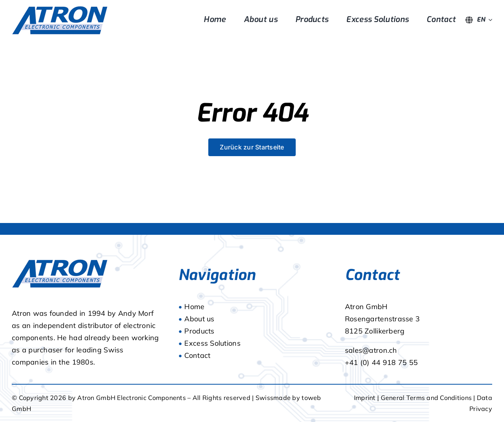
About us (199, 319)
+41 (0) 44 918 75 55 (381, 362)
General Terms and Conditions (427, 398)
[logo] (60, 8)
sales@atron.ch (371, 350)
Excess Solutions (212, 343)
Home (194, 307)
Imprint (365, 398)
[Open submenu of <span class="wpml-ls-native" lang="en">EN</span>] (489, 20)
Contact (197, 355)
